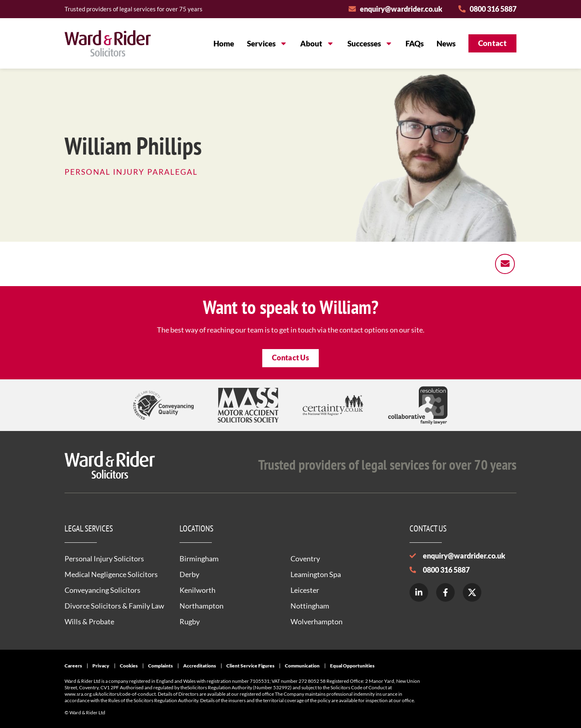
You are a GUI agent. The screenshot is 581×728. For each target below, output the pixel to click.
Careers (73, 666)
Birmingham (199, 559)
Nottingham (310, 606)
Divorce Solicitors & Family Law (114, 606)
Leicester (305, 590)
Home (224, 43)
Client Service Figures (250, 666)
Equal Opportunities (352, 666)
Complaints (160, 666)
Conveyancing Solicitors (102, 590)
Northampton (202, 606)
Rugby (190, 621)
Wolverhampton (317, 621)
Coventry (305, 559)
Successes (370, 43)
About (317, 43)
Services (267, 43)
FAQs (415, 43)
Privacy (101, 666)
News (446, 43)
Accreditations (200, 666)
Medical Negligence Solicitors (111, 574)
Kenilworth (197, 590)
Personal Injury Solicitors (104, 559)
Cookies (129, 666)
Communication (302, 666)
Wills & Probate (89, 621)
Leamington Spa (316, 574)
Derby (189, 574)
